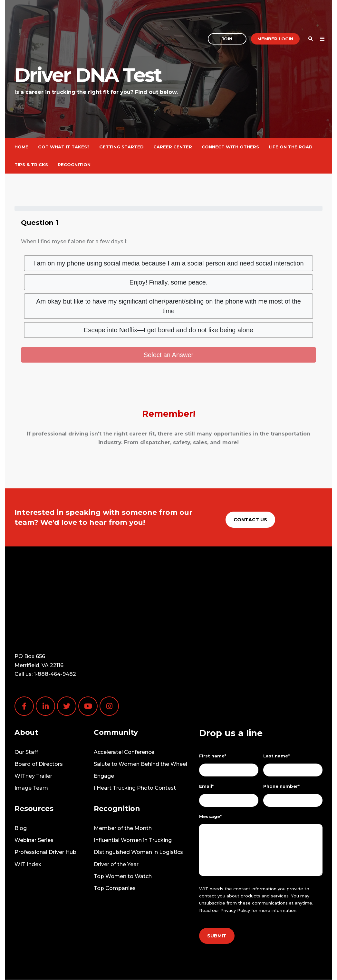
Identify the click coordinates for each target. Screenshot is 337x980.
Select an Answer (169, 355)
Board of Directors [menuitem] (39, 726)
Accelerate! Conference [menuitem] (124, 714)
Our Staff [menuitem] (26, 714)
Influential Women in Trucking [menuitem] (133, 802)
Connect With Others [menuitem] (230, 147)
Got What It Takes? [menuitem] (64, 147)
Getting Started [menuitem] (121, 147)
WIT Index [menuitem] (28, 827)
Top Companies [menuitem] (115, 850)
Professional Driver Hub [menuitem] (45, 814)
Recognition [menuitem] (74, 165)
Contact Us (250, 520)
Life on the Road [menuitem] (291, 147)
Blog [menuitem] (21, 790)
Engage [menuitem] (104, 738)
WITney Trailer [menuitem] (33, 738)
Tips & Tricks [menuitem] (31, 165)
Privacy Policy (235, 873)
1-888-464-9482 (55, 636)
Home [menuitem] (21, 147)
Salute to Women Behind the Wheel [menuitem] (140, 726)
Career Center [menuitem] (173, 147)
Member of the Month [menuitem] (123, 790)
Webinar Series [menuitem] (34, 802)
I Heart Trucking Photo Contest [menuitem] (135, 750)
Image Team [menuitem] (31, 750)
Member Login (275, 17)
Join (227, 17)
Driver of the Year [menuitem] (116, 827)
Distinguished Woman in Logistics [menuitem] (138, 814)
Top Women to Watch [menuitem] (123, 839)
